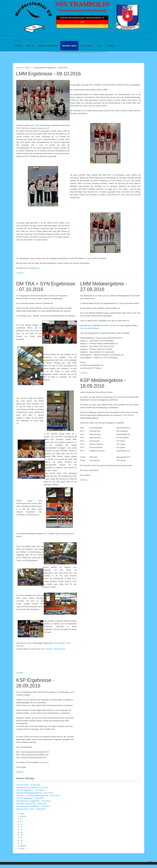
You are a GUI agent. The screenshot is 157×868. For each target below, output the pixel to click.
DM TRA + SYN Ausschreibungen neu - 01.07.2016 (38, 796)
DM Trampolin (60, 643)
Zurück (23, 816)
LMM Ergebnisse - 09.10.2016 (49, 74)
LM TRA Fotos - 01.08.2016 (28, 785)
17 (21, 843)
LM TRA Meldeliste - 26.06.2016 (30, 798)
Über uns (30, 46)
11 (21, 827)
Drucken (20, 273)
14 (21, 835)
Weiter (23, 846)
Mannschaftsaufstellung (90, 328)
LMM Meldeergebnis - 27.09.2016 (104, 287)
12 (21, 830)
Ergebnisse (44, 762)
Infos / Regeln (87, 46)
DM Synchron (60, 649)
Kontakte (110, 46)
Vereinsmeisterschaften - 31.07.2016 (32, 787)
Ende (22, 848)
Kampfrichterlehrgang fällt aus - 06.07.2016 (35, 793)
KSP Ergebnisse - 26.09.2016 (35, 683)
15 (21, 838)
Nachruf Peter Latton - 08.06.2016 (31, 809)
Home (19, 46)
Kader (99, 46)
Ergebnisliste (34, 268)
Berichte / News (69, 46)
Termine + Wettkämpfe (48, 46)
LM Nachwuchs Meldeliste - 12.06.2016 (33, 806)
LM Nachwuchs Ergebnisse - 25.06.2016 (33, 801)
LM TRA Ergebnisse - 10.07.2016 (30, 790)
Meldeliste (105, 325)
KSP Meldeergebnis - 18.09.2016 (103, 383)
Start (22, 814)
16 (21, 840)
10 (21, 824)
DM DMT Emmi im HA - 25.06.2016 (32, 804)
